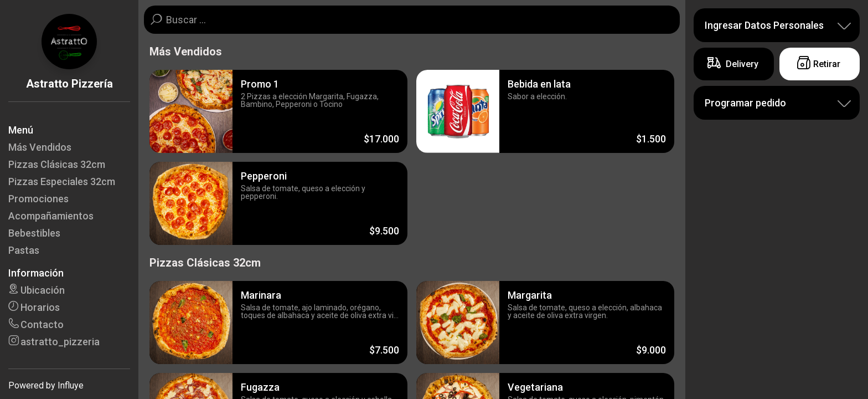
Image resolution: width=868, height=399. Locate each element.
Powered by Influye (46, 385)
